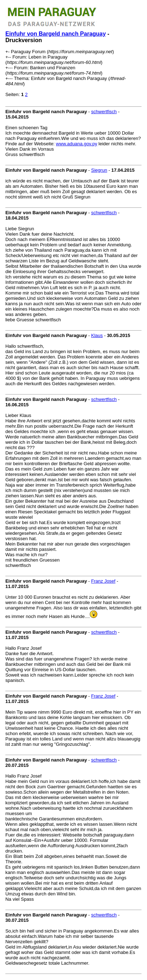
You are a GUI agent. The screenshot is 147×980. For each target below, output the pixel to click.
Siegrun (99, 170)
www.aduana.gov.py (76, 144)
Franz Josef (103, 581)
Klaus (97, 335)
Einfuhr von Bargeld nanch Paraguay (56, 34)
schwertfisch (104, 112)
